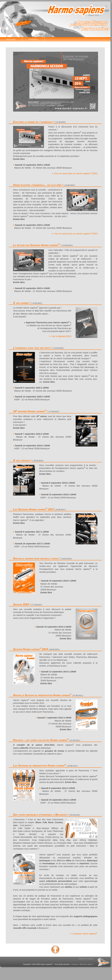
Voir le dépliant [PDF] (61, 336)
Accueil (11, 39)
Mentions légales (86, 964)
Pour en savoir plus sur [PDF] (76, 173)
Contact (33, 39)
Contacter (85, 934)
